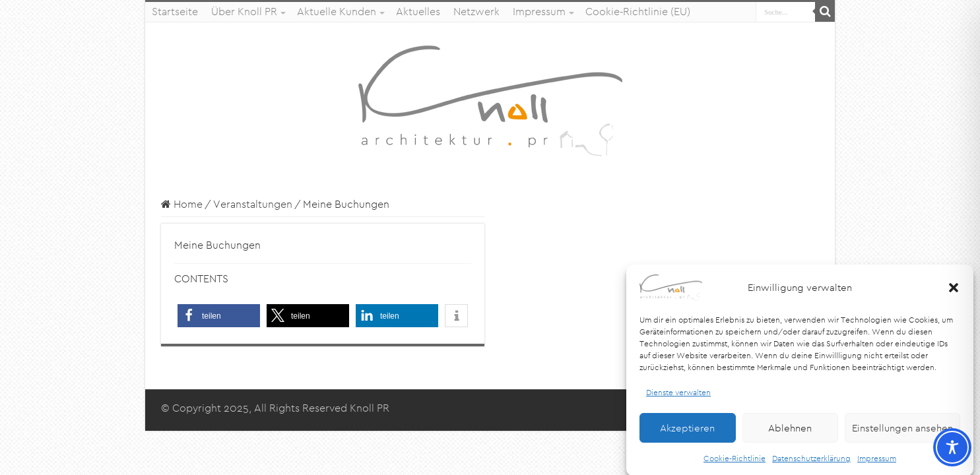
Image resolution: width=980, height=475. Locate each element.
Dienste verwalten (678, 397)
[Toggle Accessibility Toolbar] (952, 447)
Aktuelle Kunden (337, 12)
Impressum (877, 464)
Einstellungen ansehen (902, 433)
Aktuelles (418, 12)
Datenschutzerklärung (811, 464)
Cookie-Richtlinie (735, 464)
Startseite (175, 12)
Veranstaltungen (253, 204)
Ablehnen (790, 433)
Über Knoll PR (244, 12)
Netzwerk (476, 12)
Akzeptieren (687, 433)
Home (182, 204)
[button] (954, 293)
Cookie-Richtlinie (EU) (638, 12)
